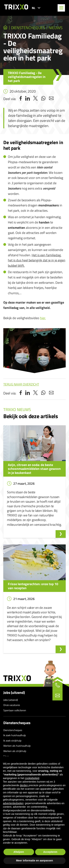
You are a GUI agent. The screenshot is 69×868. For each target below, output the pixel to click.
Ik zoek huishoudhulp (15, 735)
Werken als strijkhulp (15, 751)
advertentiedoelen (13, 803)
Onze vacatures (12, 705)
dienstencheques (28, 28)
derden (24, 785)
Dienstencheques (17, 723)
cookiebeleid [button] (32, 778)
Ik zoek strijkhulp (12, 741)
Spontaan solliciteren (15, 710)
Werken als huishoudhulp (17, 746)
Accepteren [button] (50, 852)
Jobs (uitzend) (14, 693)
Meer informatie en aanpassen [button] (34, 860)
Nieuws (56, 28)
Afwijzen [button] (19, 852)
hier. (43, 318)
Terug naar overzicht (21, 384)
